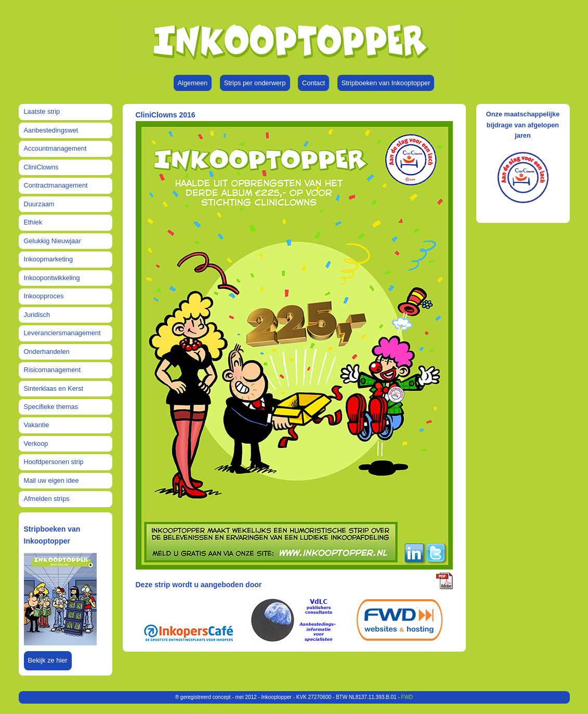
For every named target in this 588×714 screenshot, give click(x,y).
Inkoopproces (44, 296)
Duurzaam (39, 204)
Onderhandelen (47, 352)
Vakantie (37, 425)
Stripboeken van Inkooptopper (386, 83)
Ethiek (33, 222)
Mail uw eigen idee (51, 480)
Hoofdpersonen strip (54, 462)
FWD (407, 697)
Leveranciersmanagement (62, 333)
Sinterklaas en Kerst (54, 388)
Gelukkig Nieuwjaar (53, 241)
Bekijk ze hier (48, 660)
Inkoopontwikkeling (52, 278)
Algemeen (193, 83)
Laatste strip (42, 111)
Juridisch (37, 315)
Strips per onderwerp (255, 83)
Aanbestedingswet (51, 130)
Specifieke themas (51, 407)
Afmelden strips (47, 499)
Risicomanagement (53, 370)
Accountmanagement (55, 148)
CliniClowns (41, 167)
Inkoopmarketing (49, 259)
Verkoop (36, 444)
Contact (313, 83)
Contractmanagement (56, 185)
